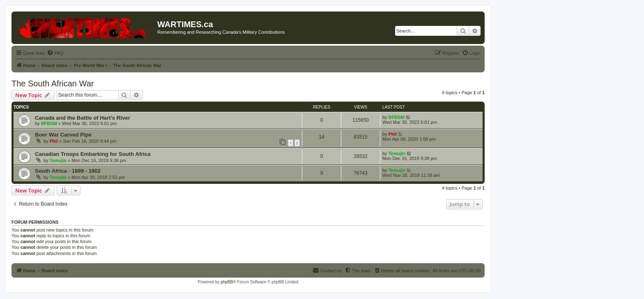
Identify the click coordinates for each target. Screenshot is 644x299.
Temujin (58, 160)
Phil (54, 141)
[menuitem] (55, 53)
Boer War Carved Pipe (63, 135)
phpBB (227, 282)
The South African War (53, 83)
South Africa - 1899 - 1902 (68, 171)
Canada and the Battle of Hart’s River (83, 118)
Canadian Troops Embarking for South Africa (93, 154)
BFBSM (49, 123)
